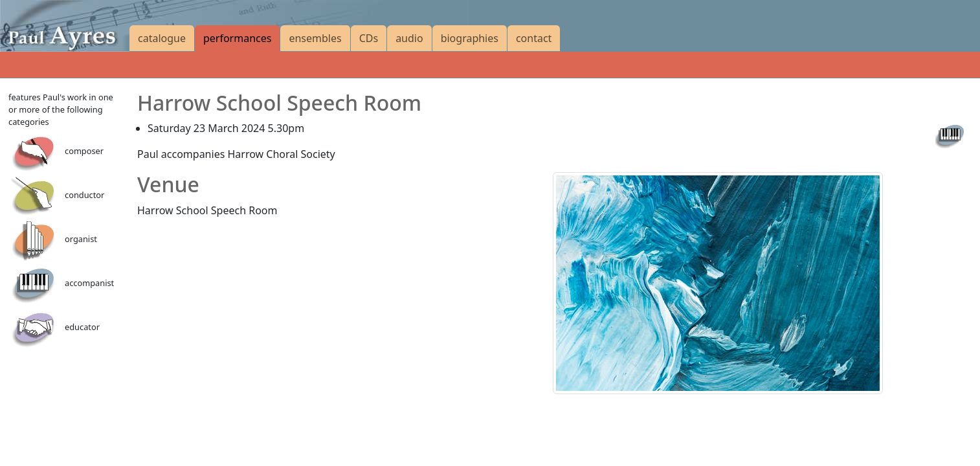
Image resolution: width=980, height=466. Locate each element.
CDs (369, 38)
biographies (470, 38)
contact (534, 38)
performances (237, 38)
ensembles (315, 38)
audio (409, 38)
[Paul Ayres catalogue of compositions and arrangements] (65, 26)
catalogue (162, 38)
